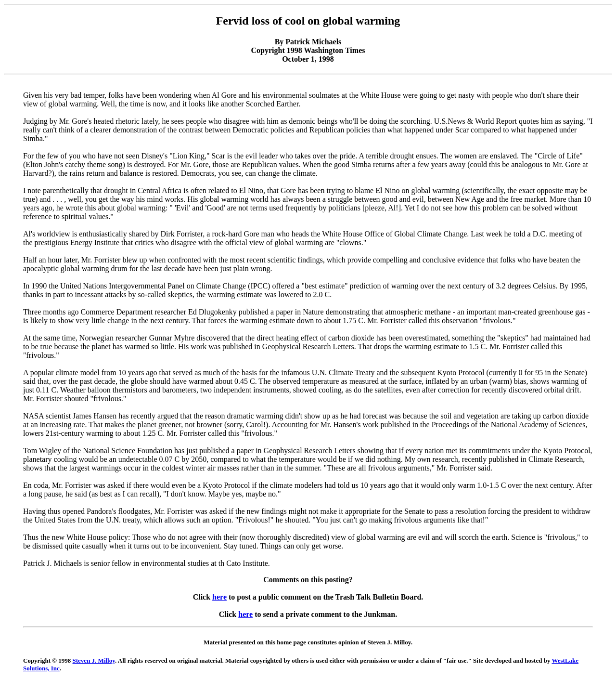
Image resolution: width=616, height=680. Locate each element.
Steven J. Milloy (94, 660)
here (219, 597)
